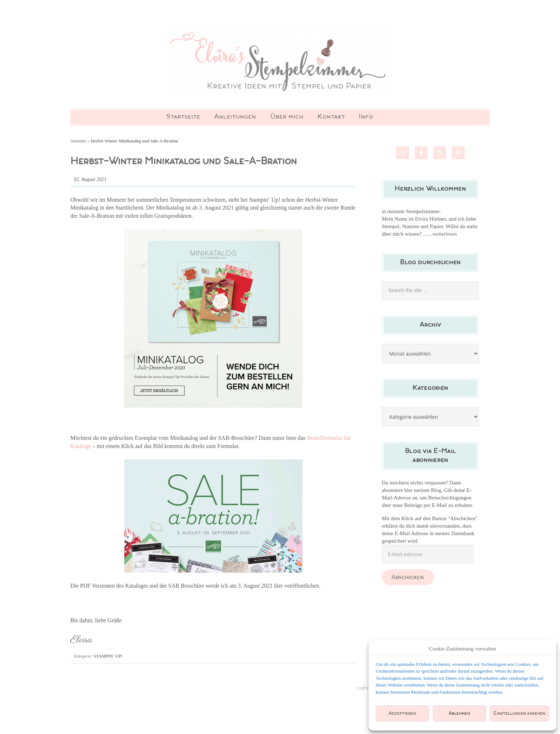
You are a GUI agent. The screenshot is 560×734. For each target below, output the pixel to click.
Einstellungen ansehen (519, 713)
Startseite (78, 144)
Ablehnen (459, 713)
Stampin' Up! (108, 660)
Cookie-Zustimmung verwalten (462, 649)
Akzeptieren (402, 713)
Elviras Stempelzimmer (280, 61)
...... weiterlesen (440, 237)
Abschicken (408, 581)
